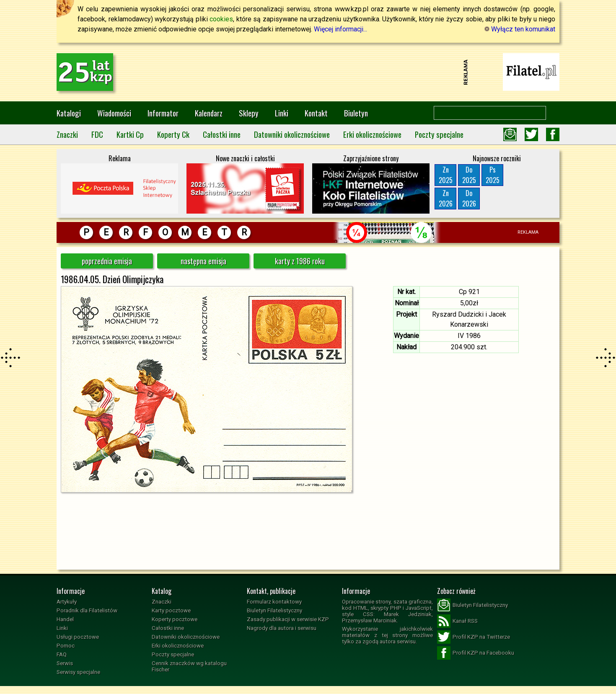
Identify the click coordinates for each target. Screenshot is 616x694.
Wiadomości (114, 113)
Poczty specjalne (439, 134)
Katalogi (69, 113)
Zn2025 (446, 175)
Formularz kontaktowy (274, 602)
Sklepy (249, 113)
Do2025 (469, 175)
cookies (221, 19)
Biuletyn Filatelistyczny (274, 610)
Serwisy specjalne (78, 672)
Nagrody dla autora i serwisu (282, 628)
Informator (163, 113)
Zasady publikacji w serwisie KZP (288, 619)
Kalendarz (209, 113)
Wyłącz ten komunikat (520, 29)
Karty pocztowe (171, 610)
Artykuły (67, 602)
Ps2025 (493, 175)
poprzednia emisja (107, 261)
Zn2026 (446, 198)
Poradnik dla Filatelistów (87, 610)
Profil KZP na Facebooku (476, 653)
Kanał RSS (457, 621)
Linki (282, 113)
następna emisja (203, 261)
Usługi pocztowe (78, 637)
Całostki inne (222, 134)
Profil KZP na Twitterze (474, 637)
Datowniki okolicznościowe (292, 134)
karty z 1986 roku (300, 261)
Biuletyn (356, 113)
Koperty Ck (173, 134)
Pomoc (66, 646)
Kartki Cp (130, 134)
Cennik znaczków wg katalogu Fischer (189, 666)
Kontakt (316, 113)
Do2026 (469, 198)
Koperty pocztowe (175, 619)
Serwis (65, 663)
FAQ (62, 654)
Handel (65, 619)
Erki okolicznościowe (372, 134)
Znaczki (67, 134)
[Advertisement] (308, 72)
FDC (97, 134)
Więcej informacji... (340, 29)
